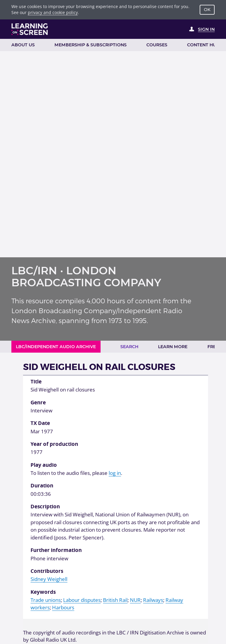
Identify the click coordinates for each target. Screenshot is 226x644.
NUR (135, 600)
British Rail (115, 600)
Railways (153, 600)
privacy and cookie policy (53, 12)
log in (115, 473)
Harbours (63, 607)
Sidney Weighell (49, 579)
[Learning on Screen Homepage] (30, 29)
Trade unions (46, 600)
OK (207, 10)
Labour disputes (82, 600)
